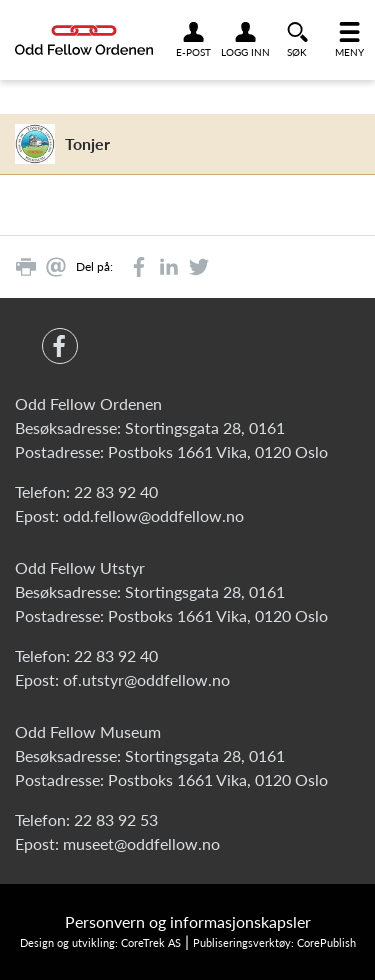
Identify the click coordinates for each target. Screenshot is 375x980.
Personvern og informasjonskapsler (188, 921)
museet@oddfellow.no (141, 843)
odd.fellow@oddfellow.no (153, 515)
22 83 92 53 (116, 819)
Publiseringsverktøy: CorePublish (274, 942)
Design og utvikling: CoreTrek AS (100, 942)
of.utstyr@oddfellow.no (146, 679)
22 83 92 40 (116, 491)
